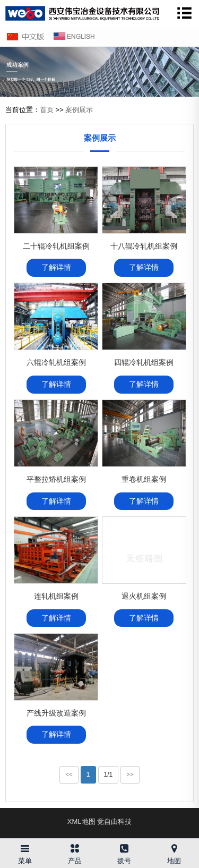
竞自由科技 (114, 822)
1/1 (109, 775)
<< (69, 775)
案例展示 (79, 110)
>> (130, 775)
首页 (47, 110)
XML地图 (81, 822)
